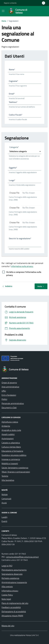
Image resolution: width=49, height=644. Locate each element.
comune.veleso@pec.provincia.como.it (22, 557)
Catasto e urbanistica (11, 443)
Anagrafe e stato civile (11, 430)
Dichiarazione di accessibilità (14, 611)
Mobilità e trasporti (10, 463)
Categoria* (14, 147)
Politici (4, 399)
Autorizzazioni (8, 438)
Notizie (5, 494)
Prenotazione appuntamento (14, 570)
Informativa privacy (10, 591)
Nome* (12, 69)
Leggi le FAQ (7, 566)
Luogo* (12, 180)
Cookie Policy (7, 595)
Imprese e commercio (11, 459)
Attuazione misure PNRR (12, 616)
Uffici (4, 391)
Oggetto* (13, 168)
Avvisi (4, 503)
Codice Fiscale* (16, 115)
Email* (12, 94)
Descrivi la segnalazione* (20, 238)
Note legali (6, 599)
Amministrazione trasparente (14, 582)
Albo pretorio (7, 587)
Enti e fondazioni (9, 395)
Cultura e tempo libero (11, 447)
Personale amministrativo (13, 403)
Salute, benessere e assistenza (15, 468)
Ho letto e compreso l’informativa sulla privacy (24, 272)
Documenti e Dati (9, 408)
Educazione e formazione (12, 451)
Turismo (5, 476)
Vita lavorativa (8, 480)
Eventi (4, 521)
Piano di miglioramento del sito (15, 603)
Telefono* (13, 102)
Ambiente (6, 426)
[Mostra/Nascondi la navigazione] (3, 11)
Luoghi (4, 517)
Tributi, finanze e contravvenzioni (16, 472)
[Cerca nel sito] (42, 11)
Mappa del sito (8, 626)
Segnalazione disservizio (12, 574)
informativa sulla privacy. (22, 266)
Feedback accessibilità (11, 607)
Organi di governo (9, 383)
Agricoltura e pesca (10, 422)
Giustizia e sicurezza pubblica (14, 455)
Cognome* (13, 81)
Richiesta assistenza (10, 578)
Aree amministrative (10, 387)
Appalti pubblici (8, 434)
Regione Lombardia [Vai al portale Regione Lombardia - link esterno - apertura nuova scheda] (10, 3)
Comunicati (6, 499)
